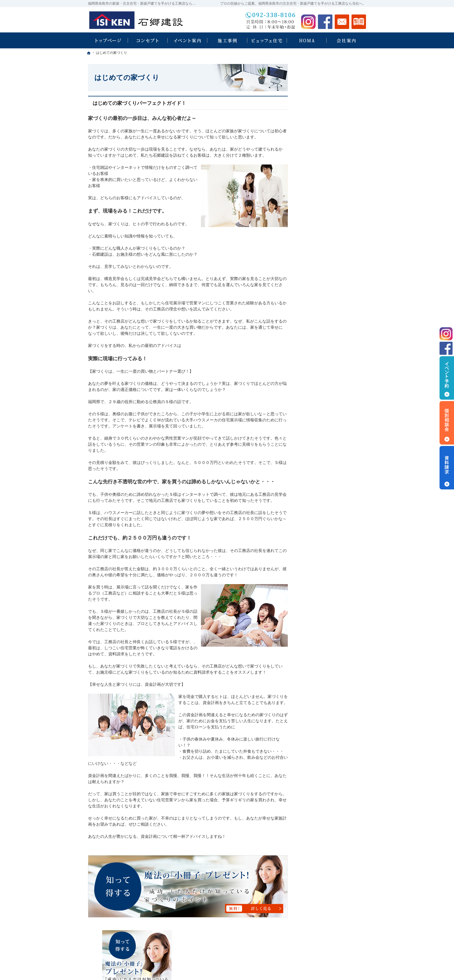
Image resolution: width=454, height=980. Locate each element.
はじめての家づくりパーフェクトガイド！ (139, 103)
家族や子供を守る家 (324, 374)
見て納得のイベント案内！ (330, 215)
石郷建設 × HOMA (322, 240)
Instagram (308, 22)
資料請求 (359, 22)
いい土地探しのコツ (324, 286)
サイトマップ (318, 486)
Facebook (325, 22)
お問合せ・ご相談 (322, 448)
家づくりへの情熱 (322, 411)
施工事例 (314, 324)
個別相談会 (447, 423)
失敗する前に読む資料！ (328, 436)
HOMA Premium (323, 263)
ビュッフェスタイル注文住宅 (332, 228)
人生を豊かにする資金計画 (330, 299)
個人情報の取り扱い (324, 473)
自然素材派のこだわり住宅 (330, 336)
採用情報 (314, 423)
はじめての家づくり (324, 361)
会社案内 (314, 398)
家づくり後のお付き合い (328, 386)
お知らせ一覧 (318, 461)
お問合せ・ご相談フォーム (331, 945)
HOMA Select (321, 274)
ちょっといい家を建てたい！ (332, 311)
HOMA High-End (324, 252)
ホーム (312, 203)
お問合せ (342, 22)
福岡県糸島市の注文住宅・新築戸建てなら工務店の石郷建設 (288, 969)
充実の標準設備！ (322, 349)
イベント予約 (447, 378)
